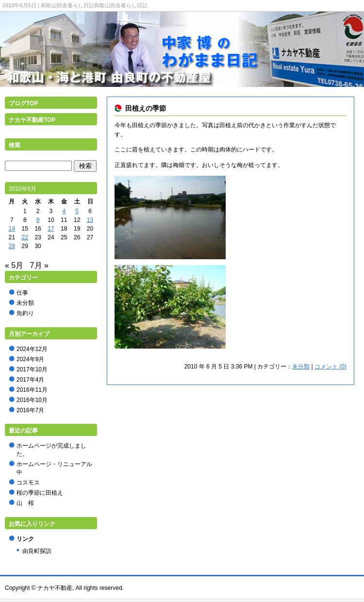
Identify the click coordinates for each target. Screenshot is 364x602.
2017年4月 (30, 380)
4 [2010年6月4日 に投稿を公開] (64, 211)
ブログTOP (23, 103)
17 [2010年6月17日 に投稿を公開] (51, 229)
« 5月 (14, 265)
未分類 (301, 367)
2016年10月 (32, 400)
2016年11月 (32, 390)
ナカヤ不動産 (55, 588)
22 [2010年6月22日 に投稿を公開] (25, 237)
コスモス (28, 483)
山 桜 (25, 503)
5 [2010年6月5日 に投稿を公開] (77, 211)
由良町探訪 (37, 551)
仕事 (22, 293)
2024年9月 (30, 359)
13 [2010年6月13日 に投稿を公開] (90, 220)
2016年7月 (30, 410)
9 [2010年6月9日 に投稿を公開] (38, 220)
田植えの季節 (146, 108)
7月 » (39, 265)
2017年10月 (32, 369)
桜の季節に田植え (40, 493)
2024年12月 (32, 349)
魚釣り (25, 313)
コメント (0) (331, 367)
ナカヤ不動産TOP (32, 120)
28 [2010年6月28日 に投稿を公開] (12, 246)
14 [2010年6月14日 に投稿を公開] (12, 229)
